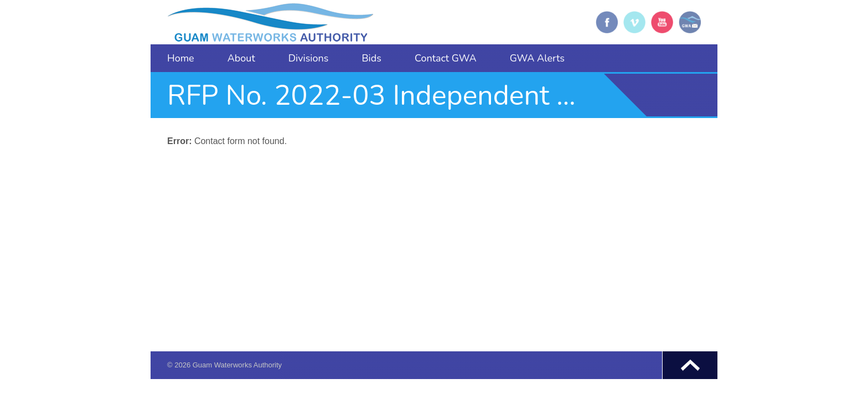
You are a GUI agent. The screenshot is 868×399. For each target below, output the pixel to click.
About (241, 58)
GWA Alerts (537, 58)
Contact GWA (446, 58)
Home (181, 58)
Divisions (309, 58)
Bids (371, 58)
